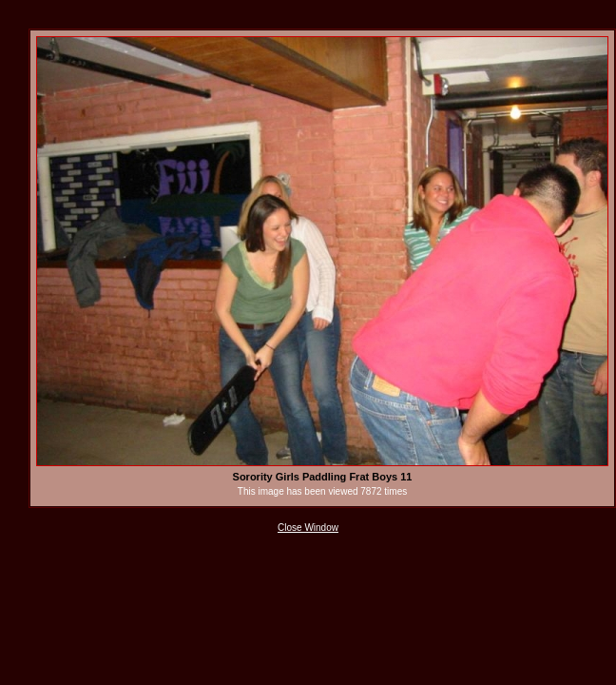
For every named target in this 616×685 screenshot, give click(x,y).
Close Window (308, 528)
